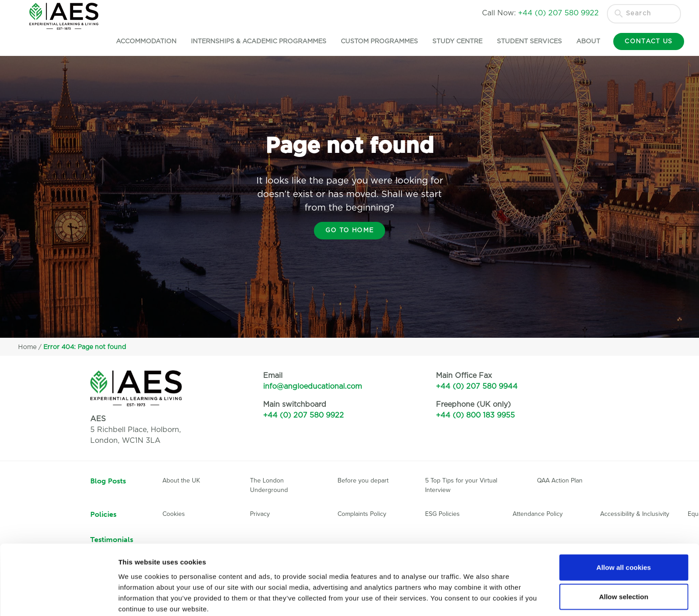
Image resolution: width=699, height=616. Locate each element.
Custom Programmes (373, 41)
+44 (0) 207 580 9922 (303, 415)
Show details (474, 598)
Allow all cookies (624, 527)
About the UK (181, 480)
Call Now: (540, 13)
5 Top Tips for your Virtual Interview (461, 485)
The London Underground (269, 485)
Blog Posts (108, 481)
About (582, 41)
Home (27, 347)
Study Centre (451, 41)
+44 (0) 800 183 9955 (475, 415)
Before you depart (363, 480)
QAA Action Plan (561, 480)
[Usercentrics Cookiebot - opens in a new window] (58, 598)
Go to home (349, 230)
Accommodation (140, 41)
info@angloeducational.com (312, 386)
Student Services (523, 41)
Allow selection (623, 557)
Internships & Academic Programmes (252, 41)
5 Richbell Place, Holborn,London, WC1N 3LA (136, 430)
